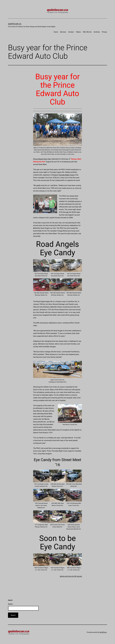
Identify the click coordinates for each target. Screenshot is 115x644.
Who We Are (87, 32)
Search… (11, 604)
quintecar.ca (15, 24)
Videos (78, 32)
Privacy (104, 32)
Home (56, 32)
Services (63, 32)
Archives (97, 32)
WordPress (103, 632)
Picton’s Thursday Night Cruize (63, 175)
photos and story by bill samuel (71, 576)
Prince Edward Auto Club (42, 159)
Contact (71, 32)
